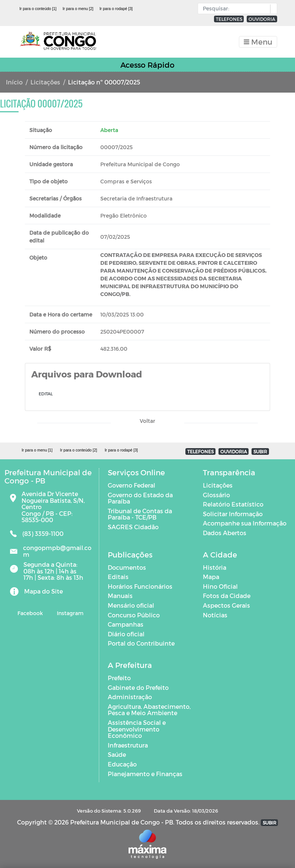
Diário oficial (126, 634)
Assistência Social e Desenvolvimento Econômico (137, 729)
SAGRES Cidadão (133, 527)
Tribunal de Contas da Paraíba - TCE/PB (140, 514)
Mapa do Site (43, 591)
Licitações (45, 82)
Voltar (147, 421)
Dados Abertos (225, 533)
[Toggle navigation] (258, 42)
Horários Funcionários (140, 586)
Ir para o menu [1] (37, 450)
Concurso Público (134, 615)
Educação (122, 764)
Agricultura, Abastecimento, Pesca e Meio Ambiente (149, 710)
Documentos (127, 567)
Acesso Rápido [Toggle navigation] (147, 65)
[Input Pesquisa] (236, 9)
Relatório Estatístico (233, 504)
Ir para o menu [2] (78, 9)
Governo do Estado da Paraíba (140, 498)
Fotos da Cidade (227, 596)
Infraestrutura (128, 745)
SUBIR (260, 451)
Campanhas (126, 624)
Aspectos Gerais (226, 605)
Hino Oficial (220, 586)
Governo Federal (132, 485)
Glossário (216, 495)
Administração (130, 697)
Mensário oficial (131, 605)
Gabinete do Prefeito (138, 687)
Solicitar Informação (233, 514)
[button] (272, 9)
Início (14, 82)
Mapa (211, 577)
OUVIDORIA (262, 19)
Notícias (215, 615)
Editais (118, 577)
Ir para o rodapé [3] (116, 9)
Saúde (117, 754)
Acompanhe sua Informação (245, 523)
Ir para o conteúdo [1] (38, 9)
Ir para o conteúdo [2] (78, 450)
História (215, 567)
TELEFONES (229, 19)
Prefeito (119, 678)
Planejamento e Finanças (145, 774)
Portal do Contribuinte (141, 643)
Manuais (120, 596)
